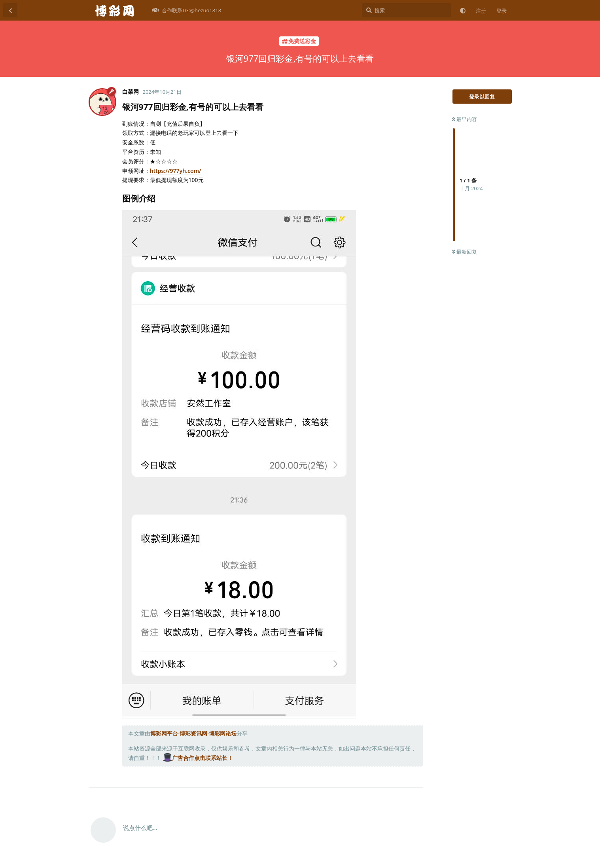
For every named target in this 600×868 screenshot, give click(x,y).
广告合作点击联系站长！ (198, 758)
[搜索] (406, 10)
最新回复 (465, 252)
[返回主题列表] (10, 10)
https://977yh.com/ (176, 171)
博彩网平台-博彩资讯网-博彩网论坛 (194, 733)
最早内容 (465, 119)
